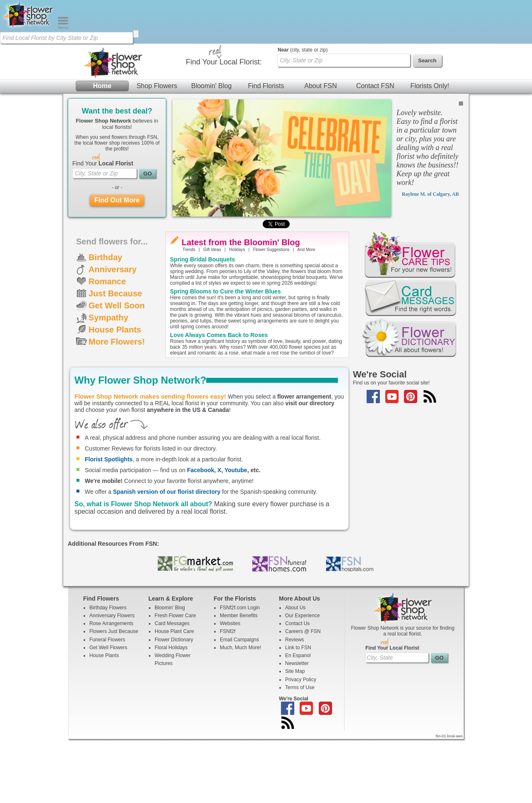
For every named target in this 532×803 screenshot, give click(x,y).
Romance (107, 345)
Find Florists (266, 100)
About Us (295, 671)
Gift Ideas (212, 313)
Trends (189, 313)
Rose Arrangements (111, 687)
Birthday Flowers (108, 671)
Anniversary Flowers (112, 679)
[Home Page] (29, 27)
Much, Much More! (240, 711)
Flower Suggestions (271, 313)
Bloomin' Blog (211, 100)
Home (102, 100)
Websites (230, 687)
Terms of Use (300, 751)
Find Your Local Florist (392, 712)
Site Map (295, 735)
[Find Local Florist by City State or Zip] (66, 38)
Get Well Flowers (108, 711)
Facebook (201, 534)
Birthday (105, 321)
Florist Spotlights (109, 523)
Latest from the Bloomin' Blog (241, 306)
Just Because (115, 357)
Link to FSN (298, 711)
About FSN (320, 100)
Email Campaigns (239, 703)
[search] (136, 34)
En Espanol (298, 719)
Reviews (294, 703)
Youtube (236, 534)
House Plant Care (174, 695)
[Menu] (63, 27)
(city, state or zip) (303, 113)
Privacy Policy (301, 743)
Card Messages (172, 687)
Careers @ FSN (303, 695)
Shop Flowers (157, 100)
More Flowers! (117, 405)
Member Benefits (239, 679)
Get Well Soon (117, 369)
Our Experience (302, 679)
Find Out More (117, 264)
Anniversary (113, 333)
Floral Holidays (171, 711)
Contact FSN (375, 100)
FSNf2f (228, 695)
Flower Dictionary (174, 703)
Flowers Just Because (114, 695)
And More (306, 313)
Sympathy (108, 381)
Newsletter (297, 727)
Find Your (103, 227)
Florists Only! (430, 100)
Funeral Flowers (107, 703)
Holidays (237, 313)
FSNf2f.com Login (240, 671)
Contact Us (297, 687)
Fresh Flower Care (175, 679)
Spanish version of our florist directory (167, 555)
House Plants (115, 393)
